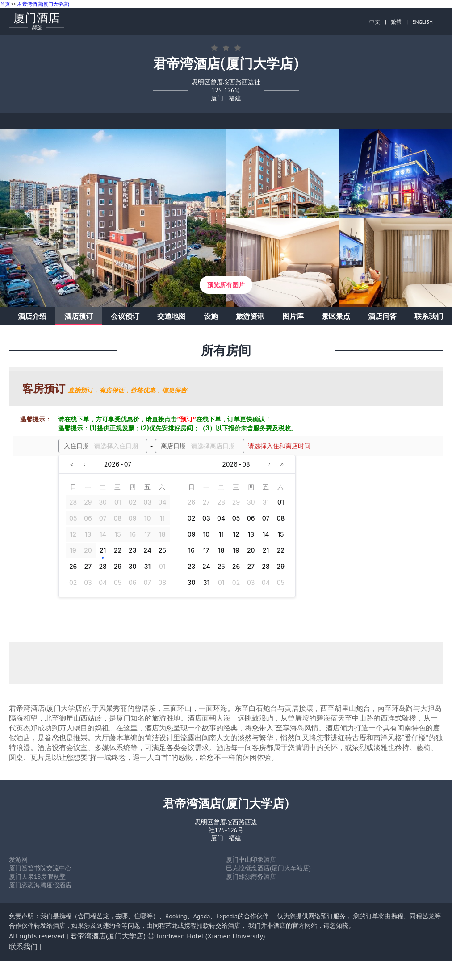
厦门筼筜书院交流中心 (40, 868)
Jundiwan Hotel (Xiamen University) (211, 936)
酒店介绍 (32, 316)
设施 (211, 316)
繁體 (396, 22)
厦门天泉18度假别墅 (37, 876)
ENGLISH (423, 22)
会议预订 (125, 316)
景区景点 (336, 316)
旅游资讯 (250, 316)
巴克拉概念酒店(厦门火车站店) (268, 868)
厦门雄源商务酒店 (251, 876)
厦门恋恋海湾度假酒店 (40, 885)
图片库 (293, 316)
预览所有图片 (226, 285)
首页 (5, 4)
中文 (375, 22)
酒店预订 (79, 316)
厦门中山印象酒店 (251, 859)
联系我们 (429, 316)
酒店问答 (382, 316)
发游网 (18, 859)
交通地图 (172, 316)
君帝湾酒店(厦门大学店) (43, 4)
